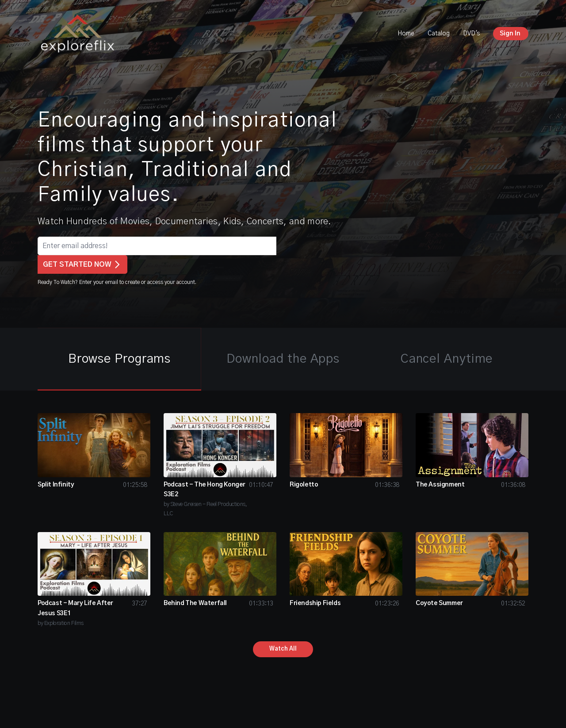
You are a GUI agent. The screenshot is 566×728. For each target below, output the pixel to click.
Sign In (510, 34)
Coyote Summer (439, 603)
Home (406, 34)
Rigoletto (304, 485)
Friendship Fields (315, 603)
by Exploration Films (61, 623)
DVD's (471, 34)
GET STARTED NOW (82, 264)
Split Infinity (56, 485)
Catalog (439, 34)
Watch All (283, 649)
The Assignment (440, 485)
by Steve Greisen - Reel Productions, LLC (205, 509)
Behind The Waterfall (195, 603)
